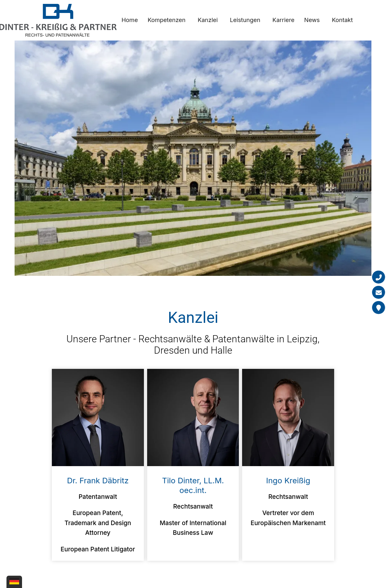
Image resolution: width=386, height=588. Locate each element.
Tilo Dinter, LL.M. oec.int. (193, 485)
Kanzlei (208, 20)
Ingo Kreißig (288, 481)
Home (130, 20)
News (312, 20)
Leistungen (245, 20)
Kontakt (342, 20)
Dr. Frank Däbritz (98, 481)
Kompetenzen (166, 20)
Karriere (284, 20)
